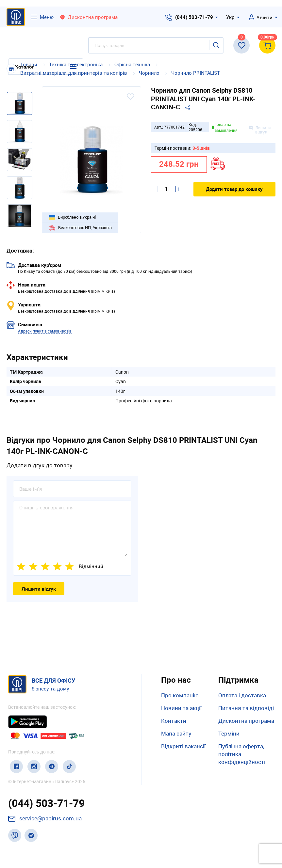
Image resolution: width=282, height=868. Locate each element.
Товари (29, 64)
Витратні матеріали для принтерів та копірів (74, 73)
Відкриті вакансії (183, 746)
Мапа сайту (176, 733)
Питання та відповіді (246, 708)
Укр (230, 17)
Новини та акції (181, 708)
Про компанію (180, 695)
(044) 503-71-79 (194, 17)
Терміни (229, 733)
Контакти (174, 721)
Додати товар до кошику (234, 189)
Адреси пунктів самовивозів (45, 331)
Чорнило (149, 73)
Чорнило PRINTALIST (196, 73)
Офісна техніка (132, 64)
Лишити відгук (39, 589)
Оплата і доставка (242, 695)
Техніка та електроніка (76, 64)
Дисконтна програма (246, 721)
